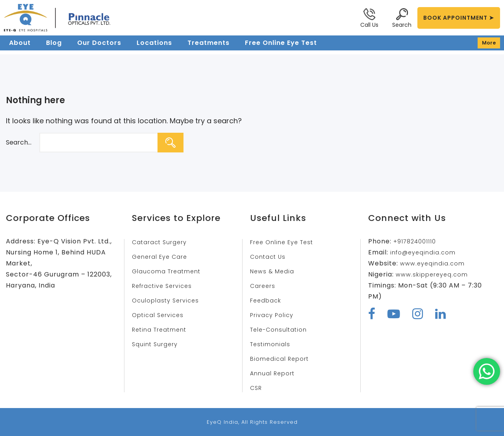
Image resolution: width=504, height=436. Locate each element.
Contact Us (270, 257)
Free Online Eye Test (281, 48)
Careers (264, 286)
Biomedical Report (282, 359)
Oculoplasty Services (168, 300)
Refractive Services (166, 286)
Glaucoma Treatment (170, 271)
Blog (54, 48)
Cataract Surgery (162, 242)
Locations (154, 48)
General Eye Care (162, 257)
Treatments (208, 48)
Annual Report (275, 373)
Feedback (267, 300)
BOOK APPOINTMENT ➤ (459, 18)
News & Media (274, 271)
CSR (257, 388)
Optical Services (160, 315)
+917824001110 (417, 241)
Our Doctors (99, 48)
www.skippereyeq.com (435, 274)
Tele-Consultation (282, 329)
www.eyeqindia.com (434, 263)
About (20, 48)
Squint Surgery (157, 344)
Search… (19, 142)
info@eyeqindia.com (425, 252)
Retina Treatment (163, 329)
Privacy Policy (274, 315)
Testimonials (272, 344)
